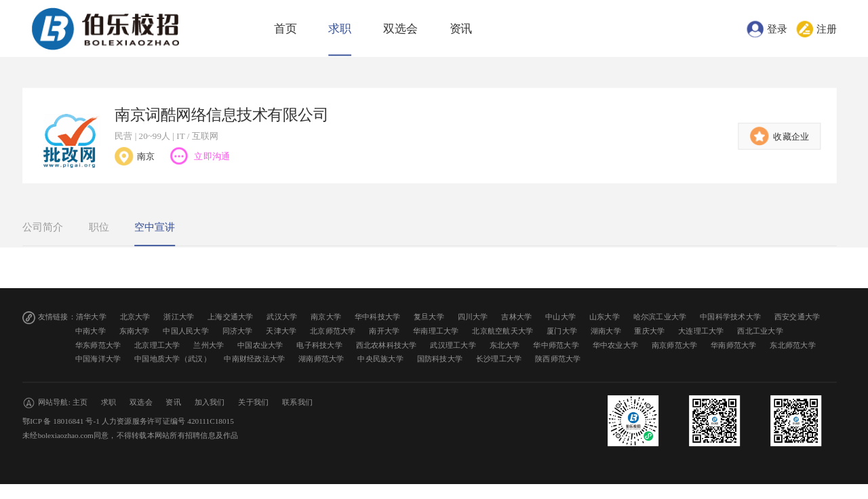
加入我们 (210, 402)
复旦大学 (429, 317)
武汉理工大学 (453, 345)
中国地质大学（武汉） (173, 359)
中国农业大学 (260, 345)
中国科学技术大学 (730, 317)
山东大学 (605, 317)
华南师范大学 (734, 345)
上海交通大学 (231, 317)
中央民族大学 (380, 359)
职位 (99, 227)
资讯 (461, 29)
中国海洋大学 (98, 359)
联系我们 (297, 402)
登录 (777, 28)
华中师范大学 (556, 345)
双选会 (400, 29)
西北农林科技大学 (387, 345)
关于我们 (253, 402)
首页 (285, 29)
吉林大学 (516, 317)
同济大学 (238, 331)
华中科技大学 (378, 317)
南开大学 (384, 331)
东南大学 (135, 331)
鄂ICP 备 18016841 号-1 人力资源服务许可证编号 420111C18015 (128, 421)
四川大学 (473, 317)
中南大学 (91, 331)
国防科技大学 (440, 359)
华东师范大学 (98, 345)
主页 (80, 402)
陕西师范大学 (558, 359)
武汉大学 (282, 317)
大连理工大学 (701, 331)
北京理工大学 (157, 345)
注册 (827, 28)
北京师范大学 (333, 331)
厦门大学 (562, 331)
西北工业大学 (760, 331)
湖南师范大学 (321, 359)
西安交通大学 (797, 317)
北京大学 (135, 317)
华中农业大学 (616, 345)
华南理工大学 (436, 331)
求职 (340, 29)
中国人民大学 (186, 331)
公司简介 (43, 227)
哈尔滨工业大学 (660, 317)
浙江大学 (179, 317)
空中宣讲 (155, 227)
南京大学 (326, 317)
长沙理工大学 (499, 359)
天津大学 (281, 331)
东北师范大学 (793, 345)
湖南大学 (606, 331)
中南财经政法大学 (254, 359)
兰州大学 (209, 345)
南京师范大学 (675, 345)
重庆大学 (649, 331)
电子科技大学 (319, 345)
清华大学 (91, 317)
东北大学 (505, 345)
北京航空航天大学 (502, 331)
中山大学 (560, 317)
